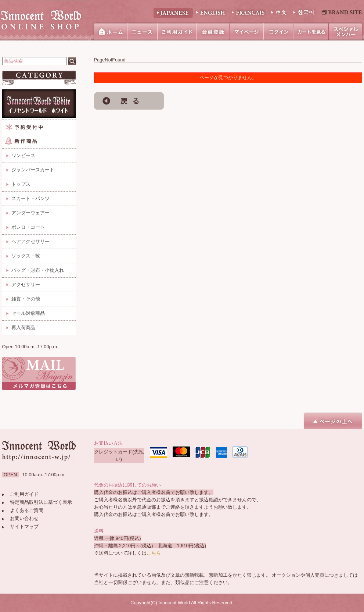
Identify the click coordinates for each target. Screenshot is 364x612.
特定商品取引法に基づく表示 (41, 502)
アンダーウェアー (30, 213)
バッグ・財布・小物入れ (38, 270)
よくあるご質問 (27, 510)
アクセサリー (26, 284)
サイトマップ (24, 526)
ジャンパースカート (33, 170)
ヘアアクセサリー (30, 241)
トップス (21, 184)
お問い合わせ (24, 518)
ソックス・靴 (26, 256)
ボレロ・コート (28, 227)
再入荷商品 (23, 328)
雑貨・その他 (26, 299)
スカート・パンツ (30, 198)
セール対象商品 (28, 313)
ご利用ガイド (24, 494)
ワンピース (23, 155)
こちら (154, 553)
